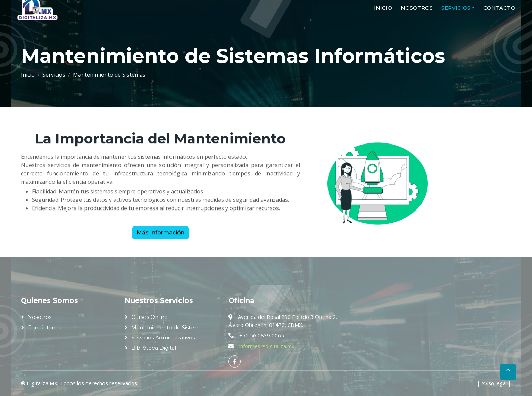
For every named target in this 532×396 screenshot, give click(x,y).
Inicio (28, 75)
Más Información (160, 236)
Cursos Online (149, 317)
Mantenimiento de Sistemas (168, 327)
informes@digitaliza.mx (267, 346)
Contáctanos (44, 327)
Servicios (54, 75)
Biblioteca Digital (154, 348)
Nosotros (39, 317)
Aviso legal (494, 383)
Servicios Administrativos (163, 337)
